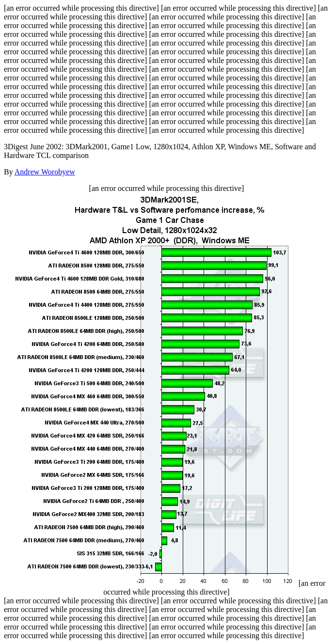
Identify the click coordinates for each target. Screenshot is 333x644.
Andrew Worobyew (45, 172)
